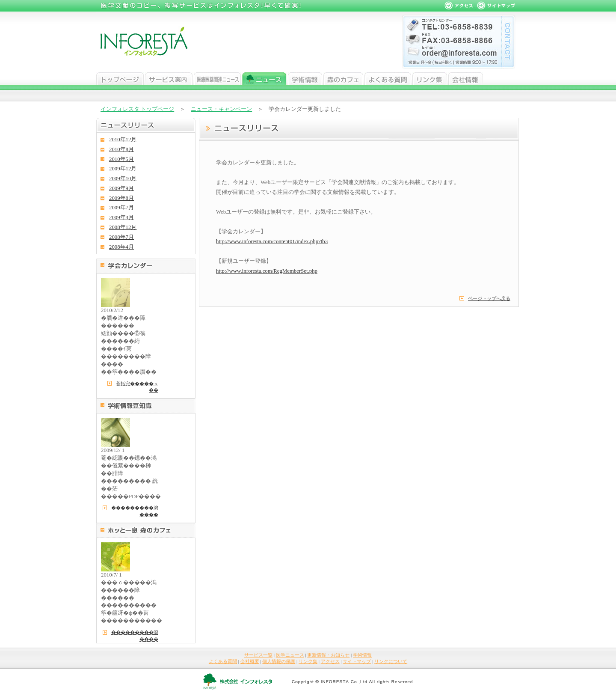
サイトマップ (357, 661)
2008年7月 (121, 237)
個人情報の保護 (279, 661)
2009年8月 (121, 198)
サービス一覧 (258, 655)
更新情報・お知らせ (328, 655)
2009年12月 (123, 169)
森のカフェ (343, 79)
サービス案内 (169, 79)
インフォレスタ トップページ (137, 109)
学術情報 (305, 79)
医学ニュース (217, 79)
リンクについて (391, 661)
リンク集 (430, 79)
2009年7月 (121, 208)
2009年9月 (121, 188)
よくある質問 (388, 79)
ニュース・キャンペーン (221, 109)
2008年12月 (123, 227)
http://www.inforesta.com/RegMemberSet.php (267, 271)
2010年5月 (121, 159)
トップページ (120, 79)
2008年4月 (121, 247)
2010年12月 (123, 140)
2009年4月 (121, 217)
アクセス (330, 661)
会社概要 (250, 661)
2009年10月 (123, 178)
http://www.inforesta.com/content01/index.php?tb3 (272, 241)
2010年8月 (121, 149)
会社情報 (466, 79)
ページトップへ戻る (489, 298)
